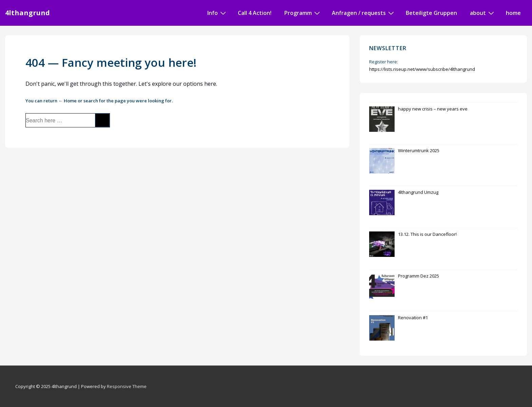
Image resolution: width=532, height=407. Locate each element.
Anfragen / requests (364, 13)
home (513, 13)
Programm (303, 13)
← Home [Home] (68, 101)
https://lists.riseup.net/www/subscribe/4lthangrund (422, 69)
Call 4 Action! (255, 13)
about (483, 13)
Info (217, 13)
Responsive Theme (127, 386)
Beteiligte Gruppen (431, 13)
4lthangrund (27, 13)
